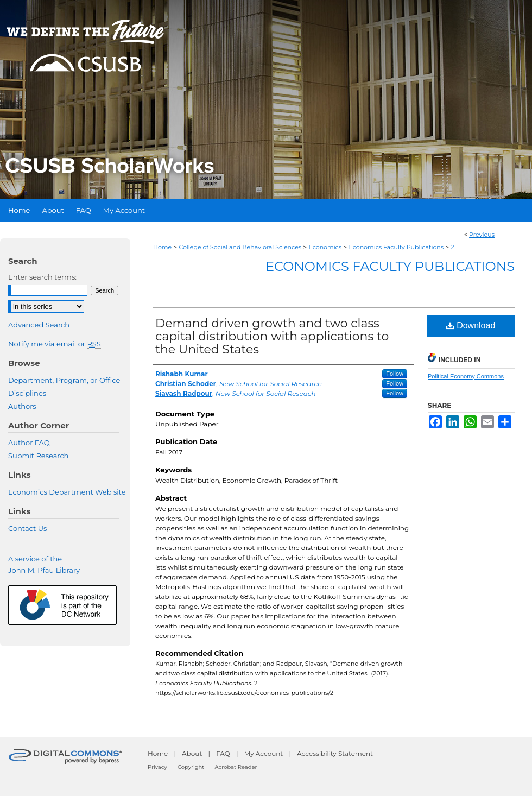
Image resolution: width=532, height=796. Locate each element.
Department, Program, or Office (64, 380)
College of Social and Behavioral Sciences (240, 247)
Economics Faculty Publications (396, 247)
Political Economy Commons (466, 376)
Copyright (191, 767)
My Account (264, 753)
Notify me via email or (55, 344)
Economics (325, 247)
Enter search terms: (42, 277)
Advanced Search (39, 325)
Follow (395, 374)
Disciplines (27, 393)
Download (471, 326)
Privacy (157, 767)
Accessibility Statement (335, 753)
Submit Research (38, 456)
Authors (22, 406)
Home (162, 247)
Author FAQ (29, 443)
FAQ (223, 753)
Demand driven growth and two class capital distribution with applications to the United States (272, 336)
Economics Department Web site (67, 492)
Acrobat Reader (236, 767)
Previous (482, 235)
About (192, 753)
